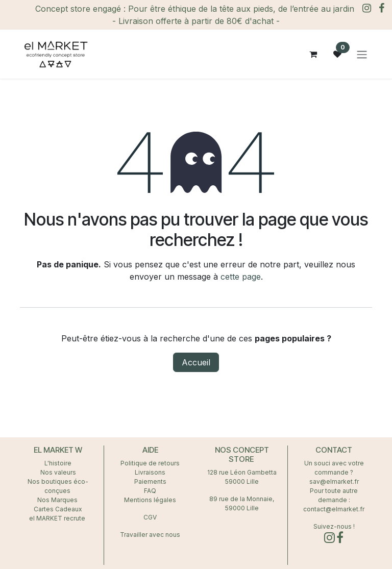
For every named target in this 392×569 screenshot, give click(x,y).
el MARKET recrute (58, 518)
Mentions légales (150, 500)
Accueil (196, 362)
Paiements (150, 481)
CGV (150, 517)
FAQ (150, 491)
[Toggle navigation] (362, 54)
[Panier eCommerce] (313, 54)
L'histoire (58, 463)
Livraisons (150, 472)
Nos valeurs (58, 472)
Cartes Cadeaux (58, 509)
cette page (241, 277)
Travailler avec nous (150, 535)
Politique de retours (150, 463)
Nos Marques (58, 500)
